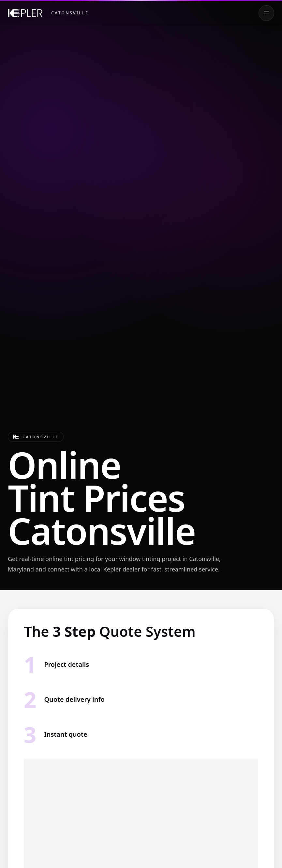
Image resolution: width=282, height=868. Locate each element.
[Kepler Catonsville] (48, 13)
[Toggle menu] (266, 13)
